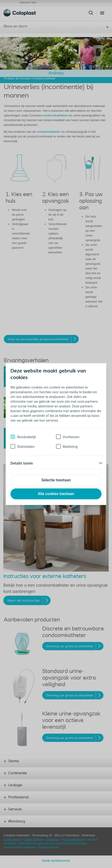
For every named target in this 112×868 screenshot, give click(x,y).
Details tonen (22, 463)
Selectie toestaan (56, 480)
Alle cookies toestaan (56, 494)
